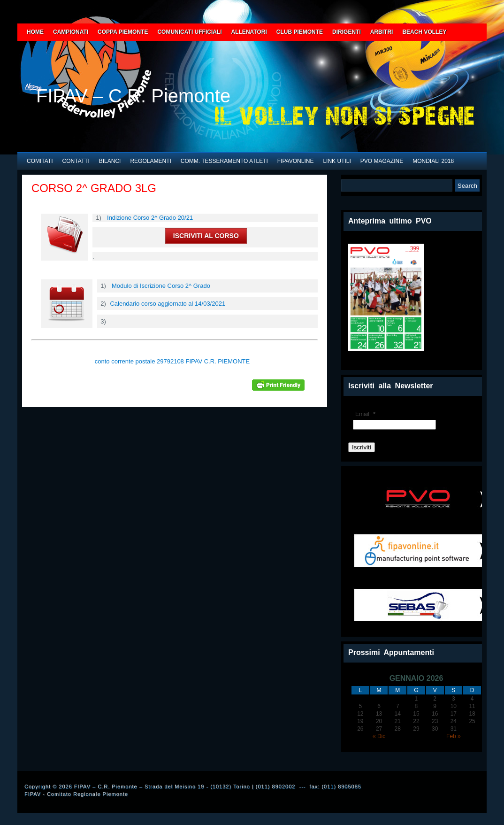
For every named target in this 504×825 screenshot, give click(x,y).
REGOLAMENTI (150, 161)
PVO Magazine (382, 161)
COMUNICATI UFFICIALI (189, 32)
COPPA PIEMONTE (123, 32)
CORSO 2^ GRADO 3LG (94, 188)
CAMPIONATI (71, 32)
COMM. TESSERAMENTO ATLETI (224, 161)
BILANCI (110, 161)
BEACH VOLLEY (424, 32)
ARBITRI (382, 32)
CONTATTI (76, 161)
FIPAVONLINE (296, 161)
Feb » (454, 736)
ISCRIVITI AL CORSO (206, 236)
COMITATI (40, 161)
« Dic (379, 736)
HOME (35, 32)
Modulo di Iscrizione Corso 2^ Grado (161, 286)
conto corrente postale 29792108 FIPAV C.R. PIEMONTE (172, 361)
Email (367, 414)
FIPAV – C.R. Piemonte (133, 96)
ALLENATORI (249, 32)
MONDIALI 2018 (433, 161)
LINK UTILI (337, 161)
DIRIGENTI (347, 32)
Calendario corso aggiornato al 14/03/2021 (168, 304)
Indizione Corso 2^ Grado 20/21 (150, 218)
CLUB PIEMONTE (300, 32)
